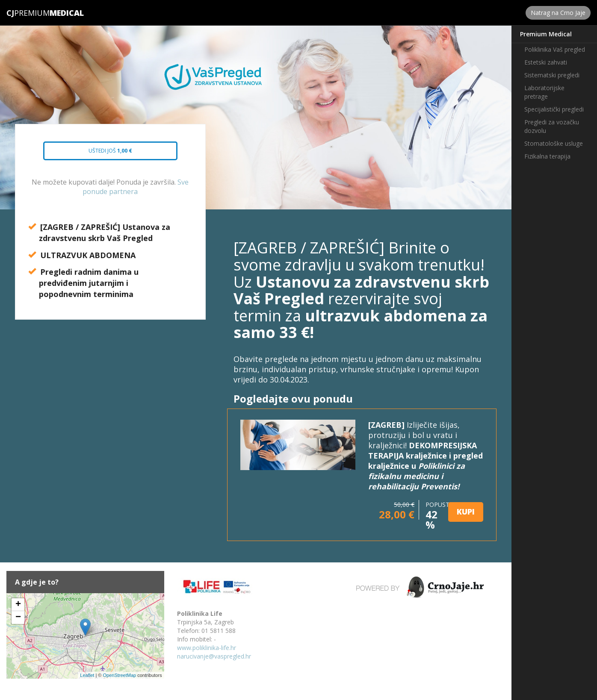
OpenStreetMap (119, 675)
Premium (28, 13)
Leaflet (87, 675)
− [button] (18, 618)
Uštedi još (103, 153)
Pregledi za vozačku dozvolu (552, 126)
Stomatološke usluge (554, 143)
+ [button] (18, 605)
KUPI (466, 512)
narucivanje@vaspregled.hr (214, 656)
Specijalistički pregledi (554, 109)
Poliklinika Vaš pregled (555, 49)
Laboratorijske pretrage (544, 92)
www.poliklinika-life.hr (207, 648)
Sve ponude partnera (136, 187)
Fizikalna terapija (547, 156)
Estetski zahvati (546, 62)
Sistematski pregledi (552, 75)
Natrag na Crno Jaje (558, 13)
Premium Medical (546, 34)
